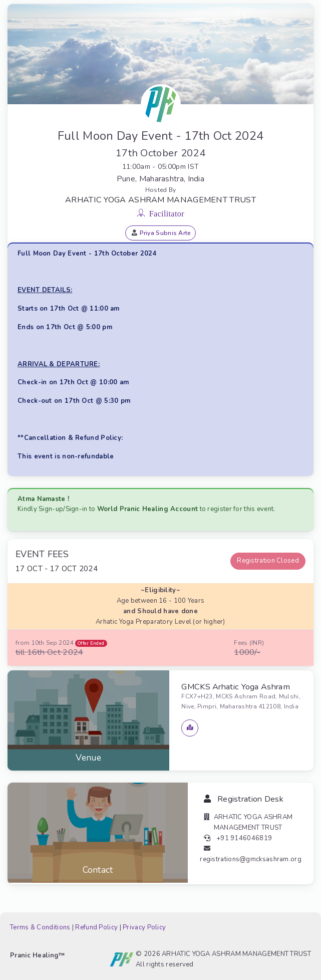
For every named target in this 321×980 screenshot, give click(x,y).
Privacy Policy (144, 927)
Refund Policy (96, 927)
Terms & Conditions (40, 927)
